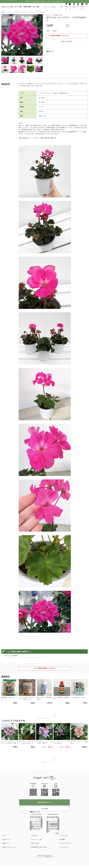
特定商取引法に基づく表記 (39, 847)
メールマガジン (64, 847)
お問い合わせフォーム (44, 802)
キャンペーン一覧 (36, 839)
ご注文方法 (34, 836)
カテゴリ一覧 (64, 836)
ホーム (5, 836)
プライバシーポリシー (66, 843)
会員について (7, 839)
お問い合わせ (35, 843)
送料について (50, 51)
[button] (55, 715)
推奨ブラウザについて (9, 847)
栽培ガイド (6, 843)
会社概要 (62, 839)
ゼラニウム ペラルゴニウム (14, 12)
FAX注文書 (44, 809)
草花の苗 (3, 12)
